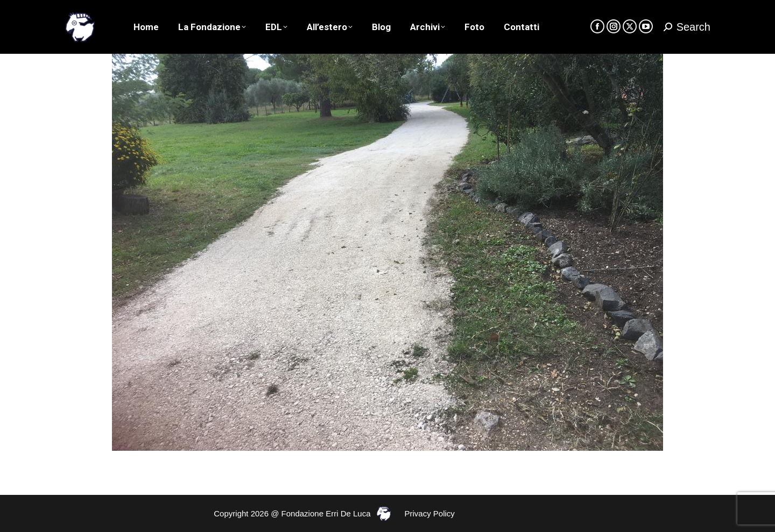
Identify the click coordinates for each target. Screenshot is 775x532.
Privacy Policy (430, 513)
